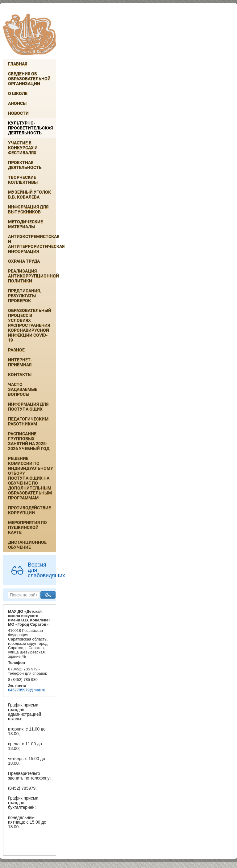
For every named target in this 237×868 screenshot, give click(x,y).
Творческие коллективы (23, 180)
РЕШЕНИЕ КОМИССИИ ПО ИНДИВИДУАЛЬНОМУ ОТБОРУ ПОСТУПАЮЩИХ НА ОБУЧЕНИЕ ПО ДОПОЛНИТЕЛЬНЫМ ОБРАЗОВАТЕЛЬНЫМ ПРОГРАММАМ (31, 478)
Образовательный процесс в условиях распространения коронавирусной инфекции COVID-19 (30, 325)
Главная (18, 64)
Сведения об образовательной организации (29, 79)
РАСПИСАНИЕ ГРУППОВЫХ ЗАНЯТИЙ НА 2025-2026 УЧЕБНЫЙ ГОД (29, 441)
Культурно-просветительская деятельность (30, 128)
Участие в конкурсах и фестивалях (23, 148)
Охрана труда (24, 261)
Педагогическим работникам (28, 421)
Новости (18, 113)
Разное (16, 350)
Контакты (20, 375)
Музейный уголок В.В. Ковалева (29, 194)
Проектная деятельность (25, 165)
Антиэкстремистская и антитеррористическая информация (32, 244)
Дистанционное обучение (27, 545)
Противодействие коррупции (29, 510)
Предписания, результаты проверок (24, 296)
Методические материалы (25, 224)
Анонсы (17, 103)
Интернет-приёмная (20, 362)
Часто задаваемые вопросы (23, 389)
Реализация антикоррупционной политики (32, 276)
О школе (18, 93)
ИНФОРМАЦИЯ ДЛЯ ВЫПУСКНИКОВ (28, 209)
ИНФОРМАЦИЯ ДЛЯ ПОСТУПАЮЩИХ (28, 407)
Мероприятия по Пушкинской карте (27, 527)
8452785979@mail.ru (27, 690)
